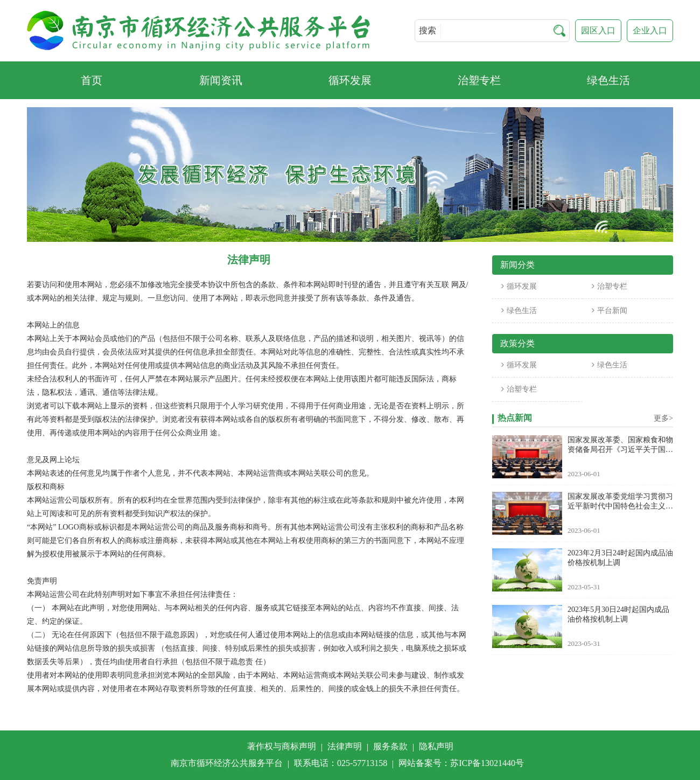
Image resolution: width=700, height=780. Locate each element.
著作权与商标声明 (282, 746)
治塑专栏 (610, 286)
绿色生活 (519, 311)
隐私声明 (436, 746)
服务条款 (390, 746)
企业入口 (650, 30)
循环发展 (519, 286)
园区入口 (598, 30)
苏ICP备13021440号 (487, 763)
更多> (663, 418)
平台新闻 (610, 311)
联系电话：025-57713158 (341, 763)
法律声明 (345, 746)
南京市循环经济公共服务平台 (227, 763)
